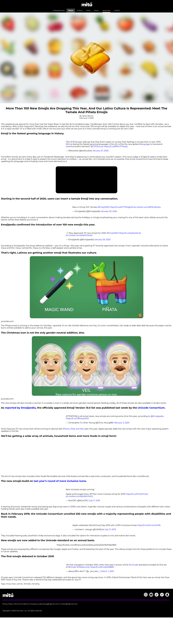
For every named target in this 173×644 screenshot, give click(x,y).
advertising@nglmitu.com (49, 604)
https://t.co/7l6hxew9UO (77, 419)
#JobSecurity (83, 567)
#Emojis (72, 567)
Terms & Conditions (22, 604)
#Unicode (133, 565)
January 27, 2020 (101, 151)
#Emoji (69, 144)
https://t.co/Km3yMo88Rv (102, 567)
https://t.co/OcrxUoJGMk (149, 525)
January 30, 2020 (109, 211)
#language (144, 144)
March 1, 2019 (107, 571)
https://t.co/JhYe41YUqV (137, 494)
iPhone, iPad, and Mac (73, 429)
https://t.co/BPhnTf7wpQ (116, 146)
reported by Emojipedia (20, 408)
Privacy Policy (8, 604)
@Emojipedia (157, 416)
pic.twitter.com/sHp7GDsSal (79, 235)
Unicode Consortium (151, 408)
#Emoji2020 (103, 207)
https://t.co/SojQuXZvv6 (130, 233)
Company (34, 604)
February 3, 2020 (121, 423)
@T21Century (97, 146)
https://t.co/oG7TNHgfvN (121, 207)
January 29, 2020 (103, 240)
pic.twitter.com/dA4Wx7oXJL (80, 496)
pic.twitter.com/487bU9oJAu (147, 207)
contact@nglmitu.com (69, 604)
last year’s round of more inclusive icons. (60, 481)
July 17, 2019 (94, 501)
